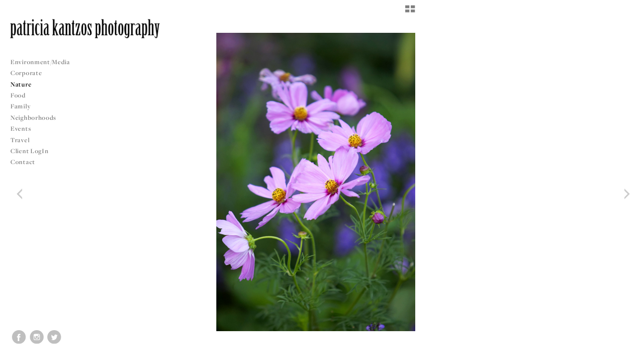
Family (20, 106)
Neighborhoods (37, 118)
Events (25, 129)
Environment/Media (40, 62)
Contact (23, 162)
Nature (21, 84)
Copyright (624, 349)
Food (18, 95)
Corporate (26, 73)
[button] (410, 12)
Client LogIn (29, 151)
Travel (20, 140)
